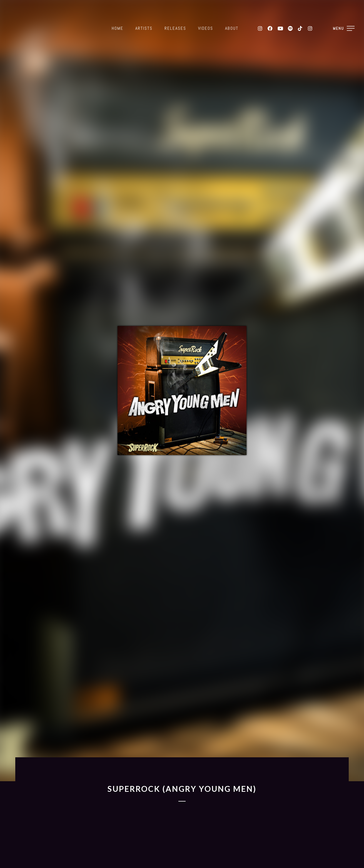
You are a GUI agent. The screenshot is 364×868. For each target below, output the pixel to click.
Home (118, 28)
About (232, 28)
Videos (206, 28)
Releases (175, 28)
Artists (144, 28)
